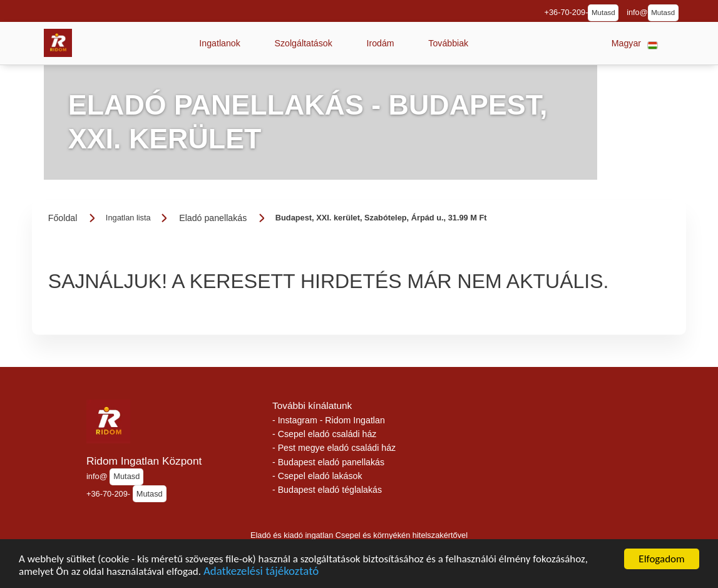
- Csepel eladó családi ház (324, 434)
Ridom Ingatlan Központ (144, 461)
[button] (220, 43)
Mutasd (603, 13)
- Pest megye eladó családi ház (334, 448)
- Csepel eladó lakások (317, 476)
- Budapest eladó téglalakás (327, 490)
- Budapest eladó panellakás (328, 462)
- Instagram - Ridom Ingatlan (329, 420)
